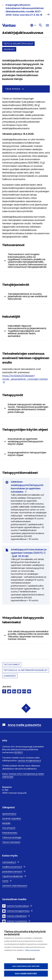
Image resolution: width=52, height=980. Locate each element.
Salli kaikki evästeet (26, 974)
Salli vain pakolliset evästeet (26, 966)
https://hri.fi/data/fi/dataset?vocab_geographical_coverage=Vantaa (25, 377)
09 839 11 (18, 752)
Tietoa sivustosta (32, 950)
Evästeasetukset (26, 959)
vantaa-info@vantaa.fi (29, 761)
